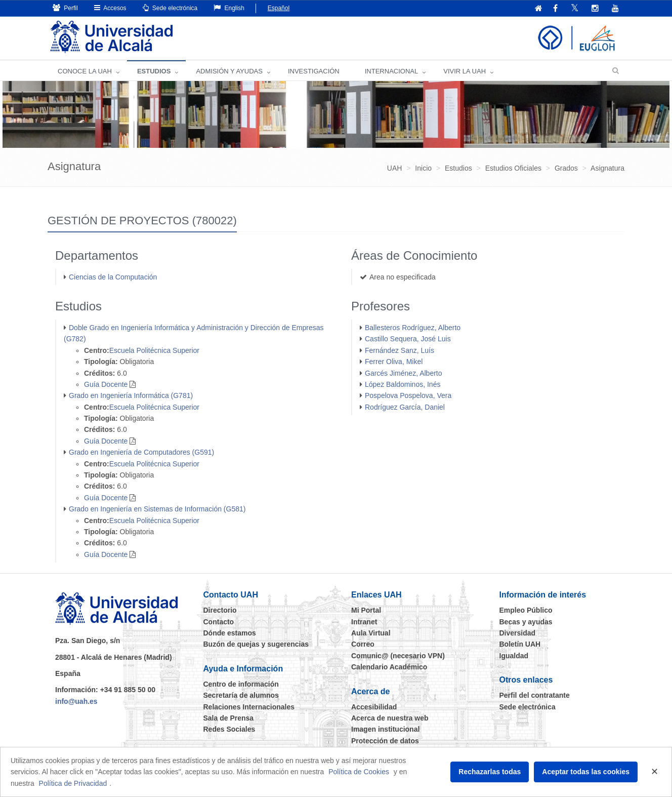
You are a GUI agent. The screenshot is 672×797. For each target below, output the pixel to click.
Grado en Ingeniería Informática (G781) (131, 395)
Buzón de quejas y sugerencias (256, 644)
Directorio (220, 610)
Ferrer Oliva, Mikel (394, 362)
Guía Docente (106, 384)
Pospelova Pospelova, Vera (408, 395)
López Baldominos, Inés (403, 384)
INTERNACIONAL (391, 71)
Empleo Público (526, 610)
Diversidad (518, 633)
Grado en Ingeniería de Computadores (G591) (141, 452)
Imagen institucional (385, 729)
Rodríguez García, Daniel (405, 407)
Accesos (110, 8)
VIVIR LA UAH (465, 71)
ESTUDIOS (154, 71)
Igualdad (514, 656)
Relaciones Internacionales (249, 707)
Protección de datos (385, 741)
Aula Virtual (371, 633)
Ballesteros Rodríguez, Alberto (413, 328)
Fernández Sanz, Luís (400, 350)
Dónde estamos (230, 633)
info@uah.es (76, 701)
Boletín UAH (520, 644)
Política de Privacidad (73, 783)
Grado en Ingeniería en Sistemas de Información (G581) (157, 509)
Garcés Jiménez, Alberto (404, 373)
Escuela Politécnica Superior (154, 350)
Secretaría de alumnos (241, 695)
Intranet (364, 622)
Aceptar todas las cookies (586, 772)
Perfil (65, 8)
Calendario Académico (389, 667)
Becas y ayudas (526, 622)
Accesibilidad (374, 707)
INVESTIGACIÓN (314, 71)
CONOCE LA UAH (85, 71)
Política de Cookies (359, 772)
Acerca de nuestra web (390, 718)
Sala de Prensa (229, 718)
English (229, 8)
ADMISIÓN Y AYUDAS (229, 71)
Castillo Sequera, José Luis (408, 339)
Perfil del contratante (535, 695)
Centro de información (241, 684)
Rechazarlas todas (490, 772)
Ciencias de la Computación (113, 277)
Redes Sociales (229, 729)
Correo (363, 644)
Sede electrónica (170, 8)
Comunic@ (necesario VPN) (398, 656)
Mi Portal (366, 610)
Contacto (219, 622)
